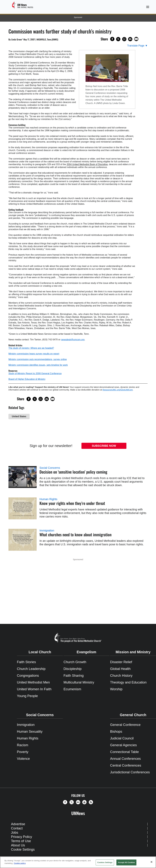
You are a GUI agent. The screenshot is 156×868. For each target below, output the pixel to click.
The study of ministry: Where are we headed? (31, 348)
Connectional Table (124, 752)
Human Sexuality (30, 731)
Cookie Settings (23, 849)
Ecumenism (72, 689)
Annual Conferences (125, 759)
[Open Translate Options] (137, 46)
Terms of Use (21, 841)
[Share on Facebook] (112, 39)
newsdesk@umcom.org (73, 340)
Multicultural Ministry (79, 682)
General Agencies (123, 745)
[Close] (151, 862)
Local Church (40, 652)
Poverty (23, 752)
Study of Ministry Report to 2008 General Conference (35, 373)
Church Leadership (31, 669)
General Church (133, 715)
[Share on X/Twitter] (118, 39)
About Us (18, 845)
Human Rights (48, 499)
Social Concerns (50, 468)
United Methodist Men (33, 682)
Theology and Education (128, 682)
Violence (23, 759)
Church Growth (75, 662)
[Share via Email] (136, 39)
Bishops (116, 731)
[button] (66, 802)
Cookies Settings (105, 862)
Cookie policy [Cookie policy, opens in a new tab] (20, 863)
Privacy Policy (21, 837)
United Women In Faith (34, 689)
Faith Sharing (74, 676)
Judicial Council (122, 738)
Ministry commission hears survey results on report (34, 354)
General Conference (125, 725)
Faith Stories (26, 662)
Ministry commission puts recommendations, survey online (38, 359)
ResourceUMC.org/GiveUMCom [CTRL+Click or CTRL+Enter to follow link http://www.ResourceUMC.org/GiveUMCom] (118, 390)
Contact (17, 828)
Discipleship (73, 669)
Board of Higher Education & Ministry (27, 379)
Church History (121, 676)
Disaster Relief (121, 662)
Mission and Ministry (133, 652)
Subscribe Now (104, 446)
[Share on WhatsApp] (124, 39)
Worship (116, 689)
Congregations (28, 676)
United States (19, 416)
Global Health (120, 669)
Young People (27, 696)
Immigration (47, 530)
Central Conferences (126, 765)
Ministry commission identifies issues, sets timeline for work (38, 365)
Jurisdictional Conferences (130, 772)
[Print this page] (130, 39)
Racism (23, 745)
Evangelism (86, 652)
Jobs (15, 832)
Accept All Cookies (126, 862)
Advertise (18, 824)
